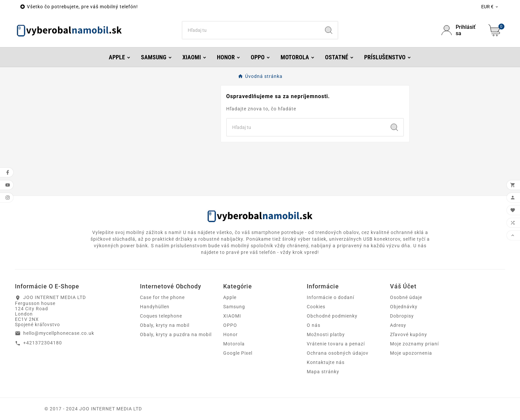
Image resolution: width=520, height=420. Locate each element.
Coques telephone (161, 316)
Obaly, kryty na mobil (165, 325)
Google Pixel (238, 353)
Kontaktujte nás (326, 362)
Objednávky (404, 307)
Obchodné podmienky (332, 316)
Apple (230, 297)
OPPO (230, 325)
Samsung (234, 307)
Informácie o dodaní (330, 297)
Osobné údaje (406, 297)
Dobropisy (402, 316)
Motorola (234, 344)
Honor (230, 334)
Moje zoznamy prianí (414, 344)
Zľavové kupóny (409, 334)
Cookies (316, 307)
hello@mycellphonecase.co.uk (59, 333)
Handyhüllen (155, 307)
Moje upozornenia (411, 353)
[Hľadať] (251, 30)
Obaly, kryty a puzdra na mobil (176, 334)
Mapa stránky (323, 372)
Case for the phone (162, 297)
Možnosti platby (326, 334)
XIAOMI (232, 316)
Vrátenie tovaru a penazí (336, 344)
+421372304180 (43, 343)
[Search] (329, 30)
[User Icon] (461, 30)
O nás (314, 325)
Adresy (398, 325)
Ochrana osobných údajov (338, 353)
